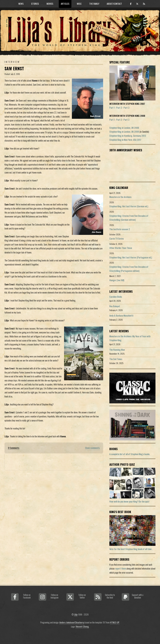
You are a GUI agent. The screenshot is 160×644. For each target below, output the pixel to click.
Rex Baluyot (115, 306)
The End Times (116, 359)
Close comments (92, 448)
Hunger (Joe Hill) (117, 280)
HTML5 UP (115, 622)
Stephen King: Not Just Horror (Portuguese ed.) (131, 257)
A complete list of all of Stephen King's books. (130, 454)
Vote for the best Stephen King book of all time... (131, 549)
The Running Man (117, 350)
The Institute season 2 (120, 229)
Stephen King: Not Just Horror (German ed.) (129, 206)
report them (120, 568)
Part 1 (112, 108)
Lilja (76, 614)
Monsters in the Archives (120, 197)
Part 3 (126, 108)
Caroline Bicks (116, 297)
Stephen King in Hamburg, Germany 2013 (128, 136)
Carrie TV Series (117, 239)
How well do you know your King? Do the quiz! (129, 501)
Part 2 (119, 108)
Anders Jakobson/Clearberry (72, 622)
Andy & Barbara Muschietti (121, 316)
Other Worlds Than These (121, 248)
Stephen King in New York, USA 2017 (125, 140)
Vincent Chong (82, 626)
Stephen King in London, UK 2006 (124, 128)
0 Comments (14, 448)
